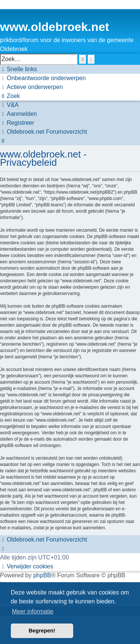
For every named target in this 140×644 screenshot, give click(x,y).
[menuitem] (43, 78)
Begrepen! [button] (42, 631)
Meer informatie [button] (33, 611)
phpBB (42, 575)
